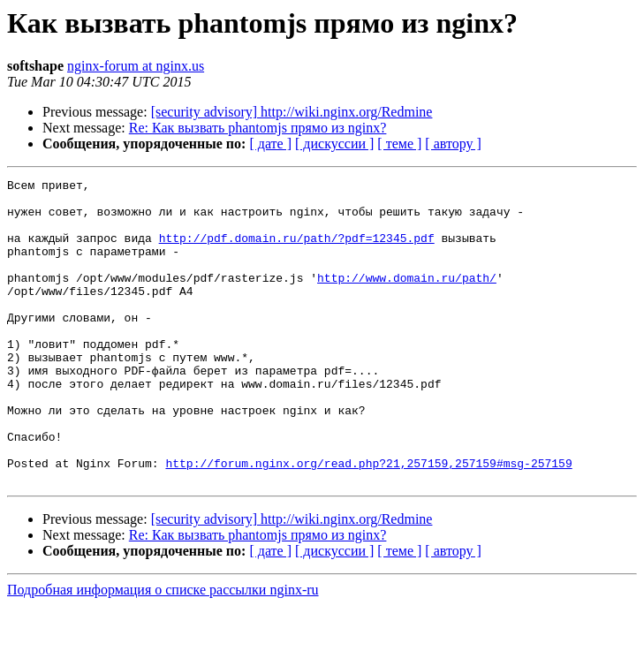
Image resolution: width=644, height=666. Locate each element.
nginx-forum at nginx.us (136, 66)
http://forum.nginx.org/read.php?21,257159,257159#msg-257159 (368, 521)
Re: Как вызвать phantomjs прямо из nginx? (258, 128)
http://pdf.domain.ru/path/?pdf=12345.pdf (297, 251)
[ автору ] (453, 144)
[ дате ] (270, 144)
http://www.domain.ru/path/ (407, 299)
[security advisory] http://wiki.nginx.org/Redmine (292, 112)
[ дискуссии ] (334, 144)
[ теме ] (399, 144)
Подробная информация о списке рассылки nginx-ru (163, 651)
